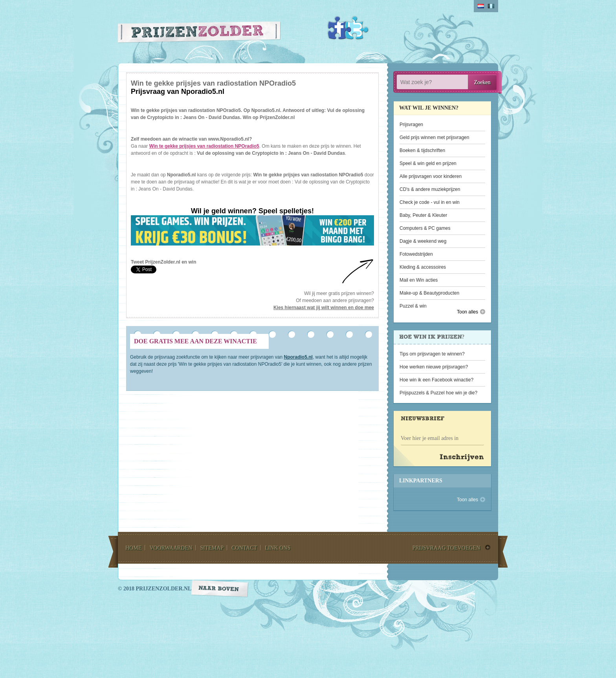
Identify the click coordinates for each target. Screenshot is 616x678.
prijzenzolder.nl (163, 589)
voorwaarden (171, 548)
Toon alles (467, 312)
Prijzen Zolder (199, 34)
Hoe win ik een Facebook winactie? (436, 380)
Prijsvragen (411, 125)
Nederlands (481, 6)
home (133, 548)
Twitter (357, 28)
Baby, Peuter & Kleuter (423, 215)
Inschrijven (462, 457)
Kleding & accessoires (423, 267)
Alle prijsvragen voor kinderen (431, 176)
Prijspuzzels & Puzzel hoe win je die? (438, 393)
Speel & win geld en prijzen (428, 163)
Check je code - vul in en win (430, 202)
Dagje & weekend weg (423, 241)
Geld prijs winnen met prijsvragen (434, 137)
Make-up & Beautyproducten (429, 293)
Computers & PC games (425, 228)
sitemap (212, 548)
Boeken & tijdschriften (422, 150)
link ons (278, 548)
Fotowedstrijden (416, 254)
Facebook (339, 28)
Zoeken (482, 82)
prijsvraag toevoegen (446, 548)
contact (244, 548)
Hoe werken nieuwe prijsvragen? (434, 367)
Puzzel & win (413, 306)
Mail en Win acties (419, 280)
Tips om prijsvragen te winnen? (432, 354)
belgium (491, 6)
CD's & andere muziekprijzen (430, 189)
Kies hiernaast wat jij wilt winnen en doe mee (324, 308)
